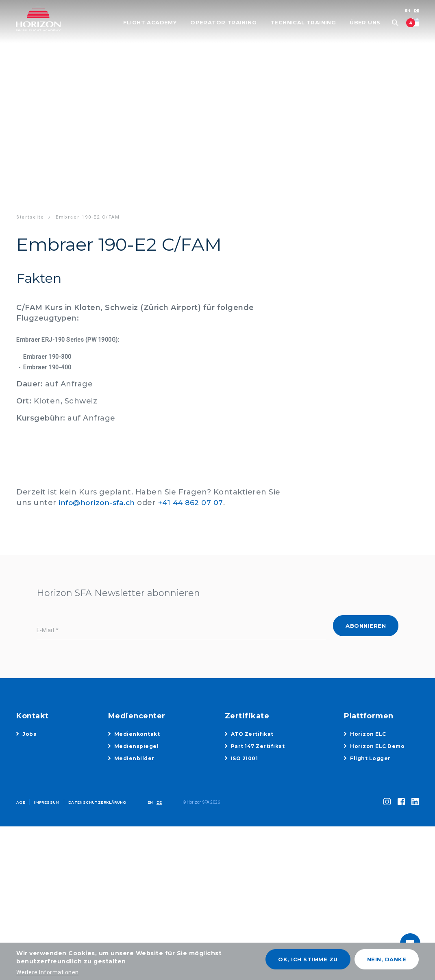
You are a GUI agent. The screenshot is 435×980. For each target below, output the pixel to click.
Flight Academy (149, 23)
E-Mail (46, 630)
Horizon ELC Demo (377, 746)
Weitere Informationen (48, 972)
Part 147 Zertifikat (258, 746)
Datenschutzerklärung (97, 802)
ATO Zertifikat (252, 734)
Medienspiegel (137, 746)
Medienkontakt (137, 734)
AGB (21, 802)
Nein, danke (387, 959)
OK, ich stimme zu (308, 959)
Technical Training (303, 23)
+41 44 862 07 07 (196, 503)
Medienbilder (134, 758)
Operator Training (223, 23)
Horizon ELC (368, 734)
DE (416, 10)
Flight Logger (370, 758)
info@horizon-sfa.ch (99, 503)
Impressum (47, 802)
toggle (409, 933)
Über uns (364, 23)
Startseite (30, 217)
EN (407, 10)
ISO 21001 (245, 758)
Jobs (29, 734)
